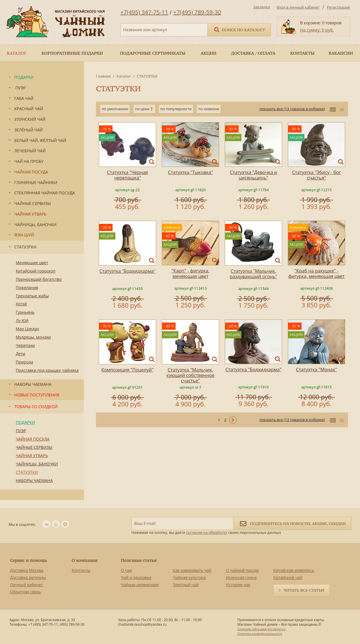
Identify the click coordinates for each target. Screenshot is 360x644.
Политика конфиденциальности (260, 634)
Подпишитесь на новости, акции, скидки (292, 523)
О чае (126, 570)
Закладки (262, 7)
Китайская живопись (294, 570)
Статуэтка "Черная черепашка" (128, 175)
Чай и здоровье (136, 577)
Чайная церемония (140, 585)
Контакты (81, 570)
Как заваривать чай (192, 570)
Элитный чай (186, 585)
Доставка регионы (28, 577)
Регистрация (338, 7)
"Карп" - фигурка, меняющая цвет (190, 273)
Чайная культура (189, 577)
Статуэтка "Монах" (317, 370)
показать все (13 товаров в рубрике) (292, 109)
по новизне (209, 109)
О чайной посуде (242, 570)
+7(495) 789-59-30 (197, 12)
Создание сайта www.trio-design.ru (261, 629)
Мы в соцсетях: (22, 524)
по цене (142, 109)
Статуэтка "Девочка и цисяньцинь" (253, 175)
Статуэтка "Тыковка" (191, 172)
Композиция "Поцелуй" (127, 370)
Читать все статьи (304, 590)
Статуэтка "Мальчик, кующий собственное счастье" (190, 375)
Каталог (124, 76)
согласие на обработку (207, 532)
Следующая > (233, 420)
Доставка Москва (27, 570)
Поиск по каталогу (239, 29)
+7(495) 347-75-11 (144, 12)
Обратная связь (25, 592)
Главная (103, 76)
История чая (238, 585)
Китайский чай (288, 577)
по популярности (176, 109)
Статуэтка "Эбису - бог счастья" (316, 175)
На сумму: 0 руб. (317, 30)
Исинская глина (241, 577)
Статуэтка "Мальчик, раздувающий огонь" (253, 274)
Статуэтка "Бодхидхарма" (127, 271)
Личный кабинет (26, 585)
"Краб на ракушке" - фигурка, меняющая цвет (317, 273)
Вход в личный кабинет (298, 7)
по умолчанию (115, 109)
